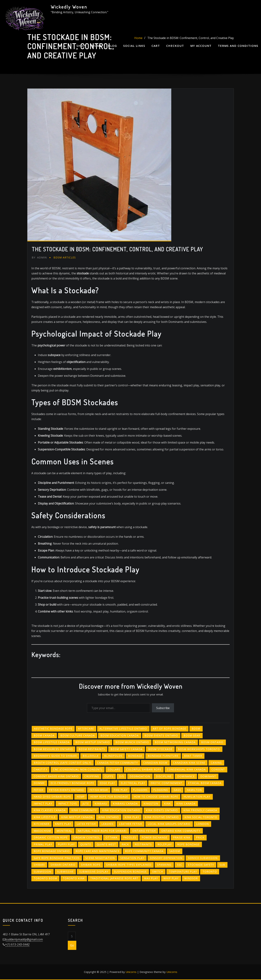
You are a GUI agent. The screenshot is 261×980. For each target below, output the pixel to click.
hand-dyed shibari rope (52, 797)
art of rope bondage (169, 729)
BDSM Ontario (212, 742)
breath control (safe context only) (63, 763)
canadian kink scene (189, 763)
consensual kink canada (186, 769)
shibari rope (91, 865)
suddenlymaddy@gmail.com (24, 939)
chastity (40, 769)
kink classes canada (50, 810)
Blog (112, 46)
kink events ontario (162, 810)
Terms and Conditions (238, 46)
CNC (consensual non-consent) (78, 769)
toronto (210, 872)
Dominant (208, 776)
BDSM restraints (92, 749)
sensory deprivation (166, 858)
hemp (81, 797)
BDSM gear (192, 735)
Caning (216, 763)
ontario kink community (181, 831)
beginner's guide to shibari (55, 756)
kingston (151, 804)
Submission (43, 872)
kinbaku (101, 804)
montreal (64, 831)
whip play (171, 878)
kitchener (42, 824)
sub (222, 865)
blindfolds (113, 756)
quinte (86, 844)
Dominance (186, 776)
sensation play (132, 858)
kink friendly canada (200, 810)
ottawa (111, 837)
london (203, 824)
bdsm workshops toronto (199, 749)
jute (86, 804)
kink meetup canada (77, 817)
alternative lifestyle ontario (123, 729)
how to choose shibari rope (156, 797)
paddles (130, 837)
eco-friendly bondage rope (72, 783)
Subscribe (163, 708)
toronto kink (74, 878)
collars (114, 769)
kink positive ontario (162, 817)
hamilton (194, 790)
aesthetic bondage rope (53, 729)
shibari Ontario (63, 865)
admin (39, 257)
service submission (203, 858)
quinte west (106, 844)
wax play (151, 878)
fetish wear (99, 790)
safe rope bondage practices (57, 858)
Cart (156, 46)
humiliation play (197, 797)
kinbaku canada (125, 804)
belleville (91, 756)
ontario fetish (144, 831)
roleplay (165, 844)
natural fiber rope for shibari (102, 831)
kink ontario (109, 817)
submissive (65, 872)
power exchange (155, 837)
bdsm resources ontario (53, 749)
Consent (218, 769)
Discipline (164, 776)
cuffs (109, 776)
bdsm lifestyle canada (52, 742)
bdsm (196, 729)
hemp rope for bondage (109, 797)
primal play (43, 844)
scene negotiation (100, 858)
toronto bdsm (45, 878)
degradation (140, 776)
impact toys (67, 804)
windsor (191, 878)
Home (97, 46)
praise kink (182, 837)
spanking (164, 865)
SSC (180, 865)
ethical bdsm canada (205, 783)
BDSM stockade (160, 749)
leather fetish (130, 824)
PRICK (200, 837)
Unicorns (131, 972)
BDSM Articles (65, 257)
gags (177, 790)
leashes (107, 824)
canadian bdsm (155, 763)
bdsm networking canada (175, 742)
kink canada (186, 804)
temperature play (183, 872)
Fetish (39, 790)
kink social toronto (201, 817)
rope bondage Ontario (52, 851)
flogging (161, 790)
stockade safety (201, 865)
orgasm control (87, 837)
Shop (81, 46)
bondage (135, 756)
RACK (125, 844)
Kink (167, 804)
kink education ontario (121, 810)
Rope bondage (188, 844)
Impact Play (43, 804)
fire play (121, 790)
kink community (84, 810)
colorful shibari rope (144, 769)
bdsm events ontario (161, 735)
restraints (143, 844)
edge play (107, 783)
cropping (92, 776)
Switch (158, 872)
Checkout (175, 46)
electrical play (133, 783)
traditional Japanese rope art (114, 878)
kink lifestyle (45, 817)
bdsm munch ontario (132, 742)
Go (72, 945)
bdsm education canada (120, 735)
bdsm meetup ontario (93, 742)
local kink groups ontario (169, 824)
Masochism (42, 831)
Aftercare (86, 729)
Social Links (134, 46)
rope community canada (144, 851)
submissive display (94, 872)
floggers (140, 790)
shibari (39, 865)
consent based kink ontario (56, 776)
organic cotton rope (51, 837)
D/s (122, 776)
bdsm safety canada (127, 749)
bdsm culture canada (78, 735)
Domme (39, 783)
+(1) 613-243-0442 (17, 944)
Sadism (175, 851)
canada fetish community (117, 763)
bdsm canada (44, 735)
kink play (132, 817)
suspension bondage (130, 872)
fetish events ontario (67, 790)
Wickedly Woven (69, 7)
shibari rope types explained (129, 865)
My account (201, 46)
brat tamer (193, 756)
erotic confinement (166, 783)
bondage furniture (163, 756)
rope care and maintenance (98, 851)
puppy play (66, 844)
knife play (63, 824)
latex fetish (86, 824)
